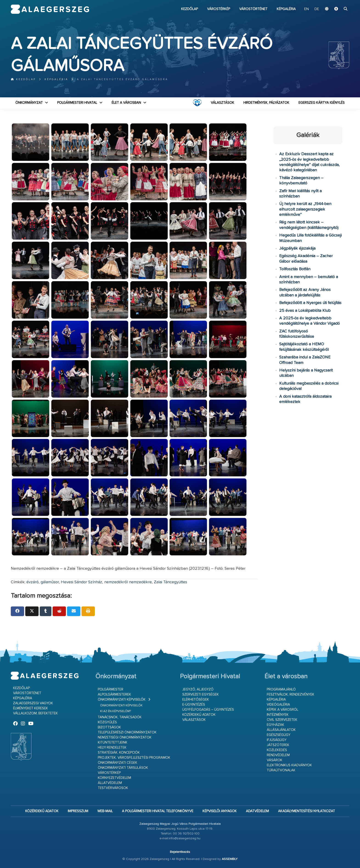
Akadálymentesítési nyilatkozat (307, 811)
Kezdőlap (190, 9)
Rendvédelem (278, 755)
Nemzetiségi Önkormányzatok (125, 737)
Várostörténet (253, 9)
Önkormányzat (29, 103)
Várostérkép (219, 9)
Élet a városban (126, 103)
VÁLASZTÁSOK (222, 103)
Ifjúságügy (277, 740)
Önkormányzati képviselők (122, 700)
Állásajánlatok (281, 730)
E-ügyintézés (194, 705)
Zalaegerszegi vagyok (33, 703)
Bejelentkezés (180, 852)
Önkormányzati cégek (118, 763)
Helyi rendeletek (112, 748)
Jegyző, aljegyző (198, 689)
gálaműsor (50, 582)
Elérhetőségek (196, 700)
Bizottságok (109, 727)
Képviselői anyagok (220, 811)
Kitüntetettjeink (113, 743)
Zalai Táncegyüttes (170, 582)
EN (307, 9)
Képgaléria (286, 9)
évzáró (32, 582)
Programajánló (281, 689)
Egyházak (276, 725)
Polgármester (111, 689)
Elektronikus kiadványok (289, 765)
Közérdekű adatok (199, 715)
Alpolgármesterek (114, 695)
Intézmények (278, 715)
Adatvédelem (257, 811)
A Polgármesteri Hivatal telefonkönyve (158, 811)
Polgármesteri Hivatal (77, 103)
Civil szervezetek (282, 720)
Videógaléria (278, 705)
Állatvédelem (110, 783)
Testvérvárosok (113, 788)
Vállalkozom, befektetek (35, 713)
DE (317, 9)
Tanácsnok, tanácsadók (120, 717)
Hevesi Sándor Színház (82, 582)
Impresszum (78, 811)
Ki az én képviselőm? (115, 711)
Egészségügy (279, 735)
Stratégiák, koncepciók (119, 753)
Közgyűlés (107, 722)
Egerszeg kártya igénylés (322, 103)
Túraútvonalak (281, 770)
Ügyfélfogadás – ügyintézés (208, 710)
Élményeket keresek (31, 708)
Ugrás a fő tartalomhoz (338, 2)
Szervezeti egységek (201, 695)
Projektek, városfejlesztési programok (134, 758)
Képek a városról (283, 710)
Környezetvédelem (114, 778)
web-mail (105, 811)
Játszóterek (278, 745)
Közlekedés (277, 750)
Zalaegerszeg (50, 9)
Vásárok (275, 760)
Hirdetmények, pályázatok (266, 103)
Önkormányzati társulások (123, 768)
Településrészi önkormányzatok (127, 732)
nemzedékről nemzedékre (128, 582)
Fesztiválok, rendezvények (291, 695)
